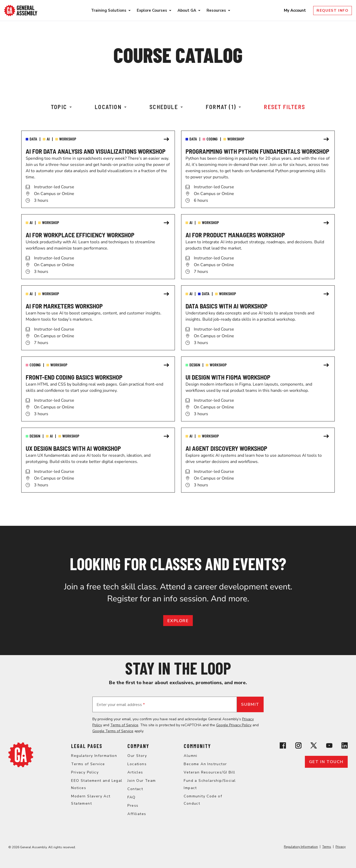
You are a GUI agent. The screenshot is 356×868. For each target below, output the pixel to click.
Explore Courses (152, 10)
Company (138, 746)
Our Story (137, 756)
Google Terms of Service (113, 731)
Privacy (341, 847)
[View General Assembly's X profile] (314, 746)
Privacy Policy (85, 772)
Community (197, 746)
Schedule (166, 107)
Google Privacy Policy (234, 725)
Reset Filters (285, 107)
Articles (135, 772)
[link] (98, 169)
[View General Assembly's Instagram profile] (298, 746)
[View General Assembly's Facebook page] (283, 746)
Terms (327, 847)
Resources (216, 10)
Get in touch (326, 762)
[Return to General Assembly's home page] (21, 766)
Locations (137, 764)
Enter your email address (121, 705)
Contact (135, 789)
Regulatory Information (94, 756)
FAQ (131, 797)
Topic (61, 107)
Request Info (333, 11)
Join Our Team (142, 781)
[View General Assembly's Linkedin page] (345, 746)
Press (133, 806)
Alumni (190, 756)
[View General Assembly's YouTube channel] (329, 746)
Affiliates (137, 814)
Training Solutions (109, 10)
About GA (187, 10)
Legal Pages (87, 746)
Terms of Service (124, 725)
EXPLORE (178, 621)
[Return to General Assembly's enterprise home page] (21, 11)
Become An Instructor (205, 764)
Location (111, 107)
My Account (295, 10)
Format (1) (223, 107)
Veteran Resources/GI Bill (209, 772)
